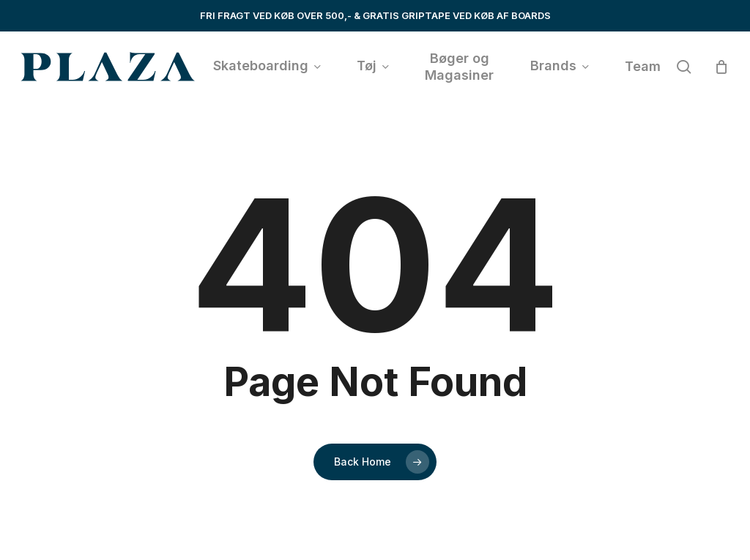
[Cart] (721, 67)
